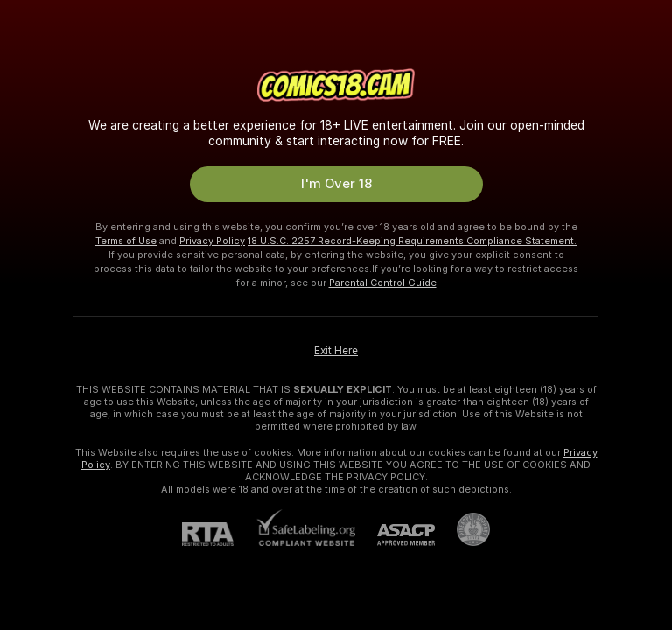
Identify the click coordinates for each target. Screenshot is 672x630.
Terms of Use (126, 241)
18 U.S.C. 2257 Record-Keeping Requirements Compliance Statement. (412, 241)
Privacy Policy (212, 241)
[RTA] (219, 534)
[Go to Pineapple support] (462, 529)
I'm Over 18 (336, 184)
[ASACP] (395, 535)
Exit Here (336, 351)
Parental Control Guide (383, 283)
